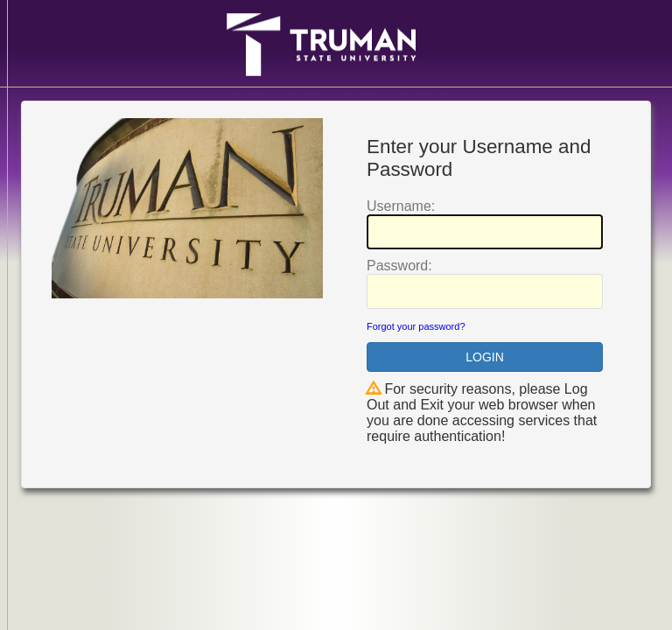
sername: (401, 206)
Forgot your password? (416, 326)
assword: (399, 266)
